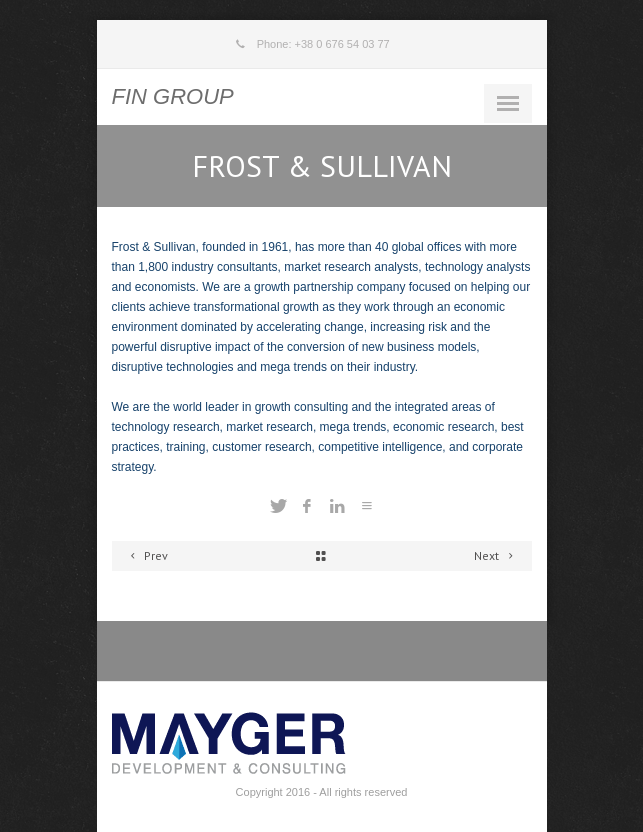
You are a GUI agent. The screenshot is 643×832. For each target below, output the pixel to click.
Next (496, 555)
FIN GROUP (173, 96)
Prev (147, 555)
